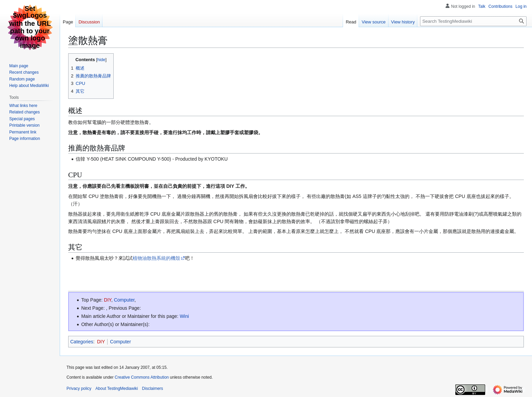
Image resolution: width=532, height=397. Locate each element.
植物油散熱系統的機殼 (156, 258)
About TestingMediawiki (117, 389)
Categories (82, 342)
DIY (108, 300)
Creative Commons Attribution (142, 377)
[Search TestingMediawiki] (473, 21)
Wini (184, 316)
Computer (124, 300)
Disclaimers (153, 389)
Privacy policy (79, 389)
